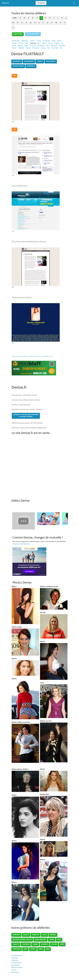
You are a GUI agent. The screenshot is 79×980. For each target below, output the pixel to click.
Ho (62, 43)
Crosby (39, 41)
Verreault (55, 48)
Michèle (26, 935)
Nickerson (54, 45)
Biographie (17, 61)
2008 (14, 75)
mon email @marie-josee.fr (22, 939)
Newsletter (15, 972)
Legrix (26, 45)
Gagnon (57, 43)
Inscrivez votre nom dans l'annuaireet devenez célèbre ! (26, 415)
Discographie (51, 61)
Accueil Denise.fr (17, 956)
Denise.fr (6, 3)
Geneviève (16, 935)
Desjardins (47, 41)
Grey (39, 43)
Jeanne (35, 944)
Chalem (32, 41)
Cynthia (54, 944)
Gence (50, 43)
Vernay (43, 48)
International (15, 965)
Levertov (33, 45)
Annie (41, 949)
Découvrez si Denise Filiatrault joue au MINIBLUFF (32, 356)
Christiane (17, 949)
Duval (54, 41)
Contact (14, 970)
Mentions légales (17, 967)
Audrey (33, 949)
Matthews (41, 45)
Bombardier (16, 41)
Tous (15, 18)
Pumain (28, 48)
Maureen (53, 935)
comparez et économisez (21, 544)
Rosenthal (36, 48)
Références (31, 66)
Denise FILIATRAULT (33, 34)
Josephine (26, 944)
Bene (25, 949)
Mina (48, 45)
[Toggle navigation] (74, 3)
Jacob (14, 45)
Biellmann (25, 41)
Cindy (62, 944)
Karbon (20, 45)
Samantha (36, 935)
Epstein (14, 43)
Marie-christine (40, 939)
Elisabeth (45, 944)
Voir (13, 122)
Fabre (27, 43)
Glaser (44, 43)
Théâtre (40, 61)
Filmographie (29, 61)
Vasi (48, 48)
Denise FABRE (18, 34)
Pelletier (21, 48)
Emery (21, 43)
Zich (61, 48)
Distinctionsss (18, 66)
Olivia (44, 935)
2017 (14, 129)
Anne (48, 949)
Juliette (16, 944)
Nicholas (62, 45)
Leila (59, 939)
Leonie (52, 939)
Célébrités (41, 3)
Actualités (15, 958)
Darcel (59, 41)
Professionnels (16, 963)
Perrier (14, 48)
